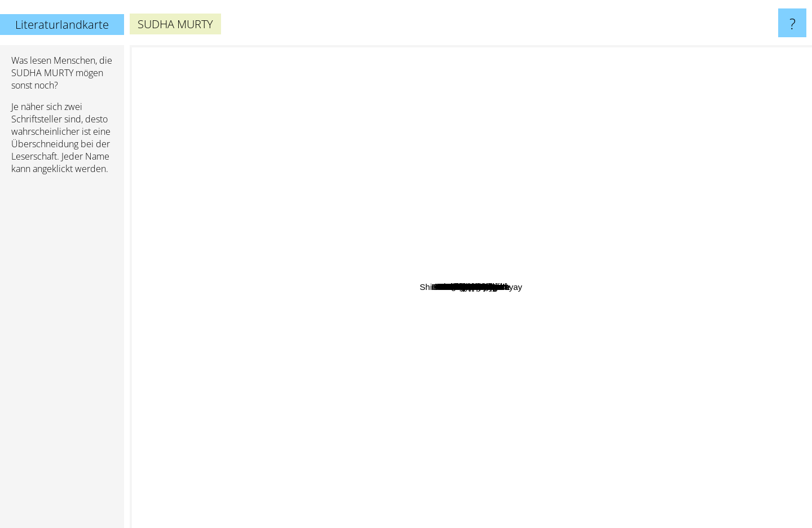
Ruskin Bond (321, 288)
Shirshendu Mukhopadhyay (372, 441)
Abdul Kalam (345, 242)
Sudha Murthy (510, 373)
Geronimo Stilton (507, 114)
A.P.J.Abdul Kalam (619, 295)
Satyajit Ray (342, 339)
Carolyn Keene (370, 407)
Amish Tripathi (288, 145)
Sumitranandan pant (569, 408)
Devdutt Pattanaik (535, 192)
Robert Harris (469, 102)
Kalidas (685, 336)
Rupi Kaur (376, 185)
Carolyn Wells (374, 389)
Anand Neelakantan (346, 415)
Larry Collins (443, 414)
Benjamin (732, 155)
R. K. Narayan (312, 324)
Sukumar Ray (410, 380)
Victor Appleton (487, 420)
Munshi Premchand (459, 263)
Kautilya (769, 293)
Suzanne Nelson (467, 85)
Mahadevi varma (479, 406)
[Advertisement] (62, 356)
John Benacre (596, 187)
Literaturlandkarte (62, 25)
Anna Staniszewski (604, 175)
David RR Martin (358, 104)
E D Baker (255, 406)
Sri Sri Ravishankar (679, 254)
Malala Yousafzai (418, 119)
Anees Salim (717, 295)
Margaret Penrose (458, 241)
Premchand (376, 304)
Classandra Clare (648, 329)
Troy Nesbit (517, 168)
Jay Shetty (332, 209)
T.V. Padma (551, 207)
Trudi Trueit (599, 373)
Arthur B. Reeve (288, 247)
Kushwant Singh (444, 222)
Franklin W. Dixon (294, 305)
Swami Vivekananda (664, 285)
